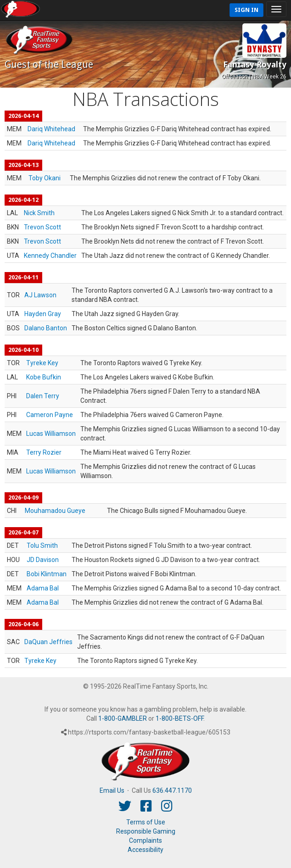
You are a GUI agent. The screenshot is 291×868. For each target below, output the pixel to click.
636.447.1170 (172, 790)
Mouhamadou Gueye (55, 511)
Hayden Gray (43, 314)
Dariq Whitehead (51, 129)
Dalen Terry (43, 396)
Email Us (112, 790)
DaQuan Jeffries (48, 642)
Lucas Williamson (51, 434)
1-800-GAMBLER (123, 718)
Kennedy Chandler (50, 256)
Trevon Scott (42, 227)
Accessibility (145, 850)
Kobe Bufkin (44, 377)
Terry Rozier (44, 452)
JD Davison (43, 560)
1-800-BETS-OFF (179, 718)
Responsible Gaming (146, 831)
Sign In (246, 10)
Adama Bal (43, 588)
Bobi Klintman (47, 574)
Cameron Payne (50, 415)
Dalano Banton (46, 328)
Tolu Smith (42, 545)
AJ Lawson (40, 295)
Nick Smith (39, 213)
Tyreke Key (42, 363)
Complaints (145, 840)
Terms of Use (146, 822)
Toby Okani (45, 178)
